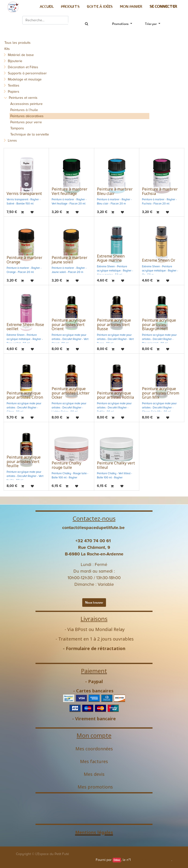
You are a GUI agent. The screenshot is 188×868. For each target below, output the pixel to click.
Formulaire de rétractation (96, 648)
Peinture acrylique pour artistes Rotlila (115, 395)
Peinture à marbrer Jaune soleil (70, 260)
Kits (7, 49)
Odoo (117, 860)
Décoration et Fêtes (23, 67)
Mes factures (94, 761)
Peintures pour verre (26, 122)
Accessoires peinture (26, 104)
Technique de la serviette (30, 134)
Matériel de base (21, 55)
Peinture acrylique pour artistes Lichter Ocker (71, 393)
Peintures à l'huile (24, 110)
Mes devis (94, 774)
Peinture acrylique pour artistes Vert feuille (24, 461)
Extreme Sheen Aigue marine (111, 258)
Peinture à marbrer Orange (24, 260)
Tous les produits (18, 43)
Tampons (17, 128)
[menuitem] (47, 7)
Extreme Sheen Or (159, 260)
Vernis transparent (24, 193)
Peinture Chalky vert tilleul (116, 465)
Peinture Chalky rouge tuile (66, 465)
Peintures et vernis (23, 98)
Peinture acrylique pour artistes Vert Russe (114, 324)
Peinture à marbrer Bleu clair (115, 191)
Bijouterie (15, 61)
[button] (153, 24)
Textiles (14, 85)
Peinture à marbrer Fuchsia (160, 191)
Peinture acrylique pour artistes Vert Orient (69, 324)
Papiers (14, 92)
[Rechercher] (86, 24)
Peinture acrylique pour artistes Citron (25, 395)
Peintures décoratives (27, 116)
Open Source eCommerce (152, 860)
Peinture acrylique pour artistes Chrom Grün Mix (161, 393)
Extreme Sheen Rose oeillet (25, 327)
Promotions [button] (121, 24)
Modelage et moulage (25, 79)
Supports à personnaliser (27, 73)
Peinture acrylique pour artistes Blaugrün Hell (159, 324)
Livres (12, 141)
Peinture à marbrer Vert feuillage (70, 191)
